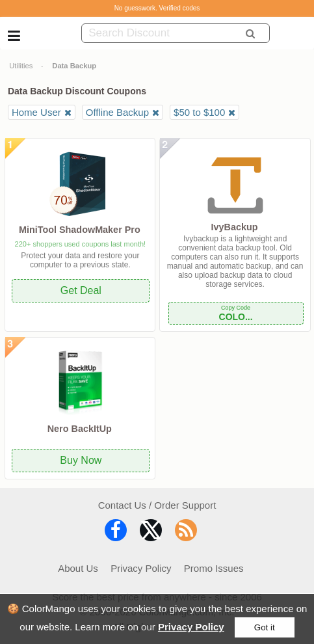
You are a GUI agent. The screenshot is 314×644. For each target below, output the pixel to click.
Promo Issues (214, 568)
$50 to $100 (199, 112)
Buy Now (81, 460)
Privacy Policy (191, 627)
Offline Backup (117, 112)
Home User (36, 112)
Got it (265, 627)
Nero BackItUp (80, 429)
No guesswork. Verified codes (157, 8)
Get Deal (81, 290)
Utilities (21, 66)
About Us (78, 568)
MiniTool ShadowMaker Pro (80, 230)
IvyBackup (235, 227)
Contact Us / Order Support (157, 505)
